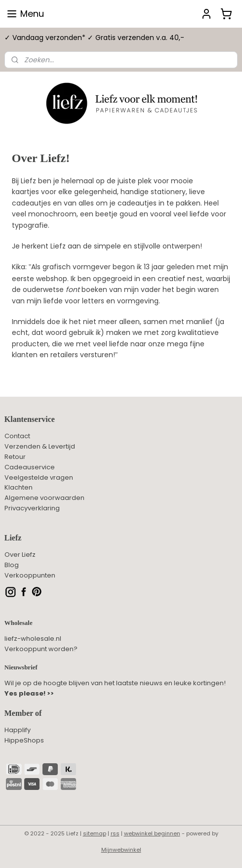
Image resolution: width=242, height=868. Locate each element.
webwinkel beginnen (152, 833)
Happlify (18, 730)
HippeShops (24, 740)
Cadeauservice (30, 467)
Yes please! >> (29, 693)
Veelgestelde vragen (39, 477)
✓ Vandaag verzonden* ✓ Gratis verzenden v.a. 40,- (94, 38)
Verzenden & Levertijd (40, 446)
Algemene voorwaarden (44, 498)
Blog (12, 565)
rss (115, 833)
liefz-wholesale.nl (33, 639)
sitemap (95, 833)
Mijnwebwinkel (121, 850)
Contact (17, 436)
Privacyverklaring (32, 508)
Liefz (13, 538)
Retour (15, 457)
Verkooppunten (30, 575)
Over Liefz (20, 555)
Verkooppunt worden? (41, 649)
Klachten (19, 487)
